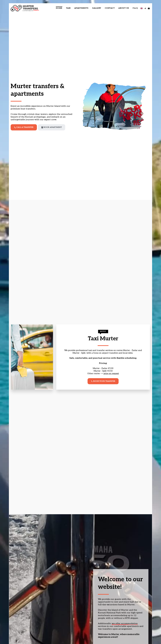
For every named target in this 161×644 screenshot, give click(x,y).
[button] (145, 8)
